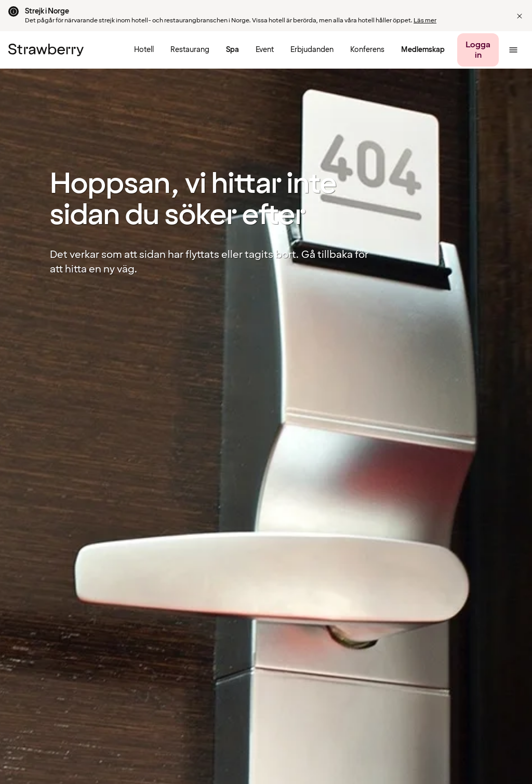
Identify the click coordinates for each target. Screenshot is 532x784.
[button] (520, 16)
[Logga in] (478, 50)
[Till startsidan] (46, 50)
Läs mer (425, 21)
